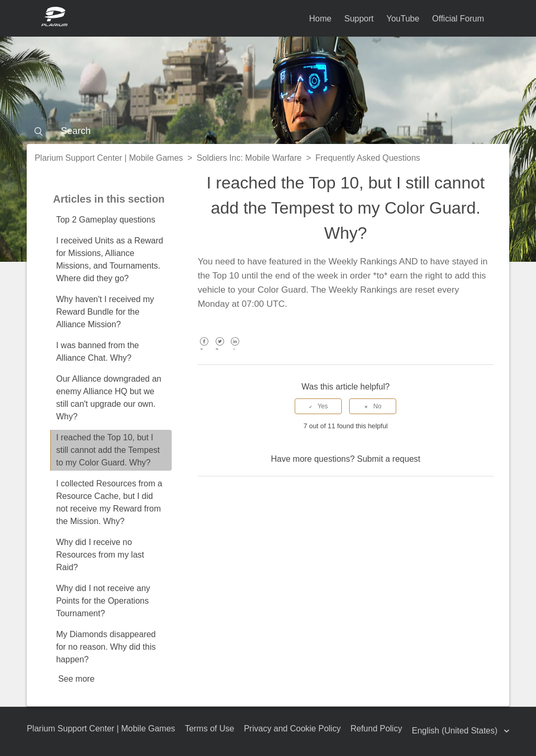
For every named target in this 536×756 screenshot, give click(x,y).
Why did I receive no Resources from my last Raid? (100, 555)
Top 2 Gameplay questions (105, 220)
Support (359, 19)
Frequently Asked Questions (367, 158)
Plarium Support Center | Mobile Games (109, 158)
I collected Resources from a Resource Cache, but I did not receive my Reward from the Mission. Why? (109, 502)
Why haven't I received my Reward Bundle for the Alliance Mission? (105, 312)
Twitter (220, 349)
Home (321, 19)
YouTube (403, 19)
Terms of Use (209, 729)
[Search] (268, 131)
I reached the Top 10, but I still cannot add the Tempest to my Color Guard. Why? (108, 450)
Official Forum (458, 19)
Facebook (204, 349)
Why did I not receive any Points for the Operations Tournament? (103, 601)
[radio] (318, 406)
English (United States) (456, 731)
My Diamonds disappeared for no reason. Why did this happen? (106, 647)
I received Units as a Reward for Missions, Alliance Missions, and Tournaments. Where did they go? (110, 259)
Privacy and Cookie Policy (292, 729)
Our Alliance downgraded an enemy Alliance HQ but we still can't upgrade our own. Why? (109, 398)
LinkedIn (235, 349)
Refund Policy (376, 729)
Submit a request (389, 459)
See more (76, 679)
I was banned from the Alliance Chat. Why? (97, 352)
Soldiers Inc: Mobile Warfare (249, 158)
